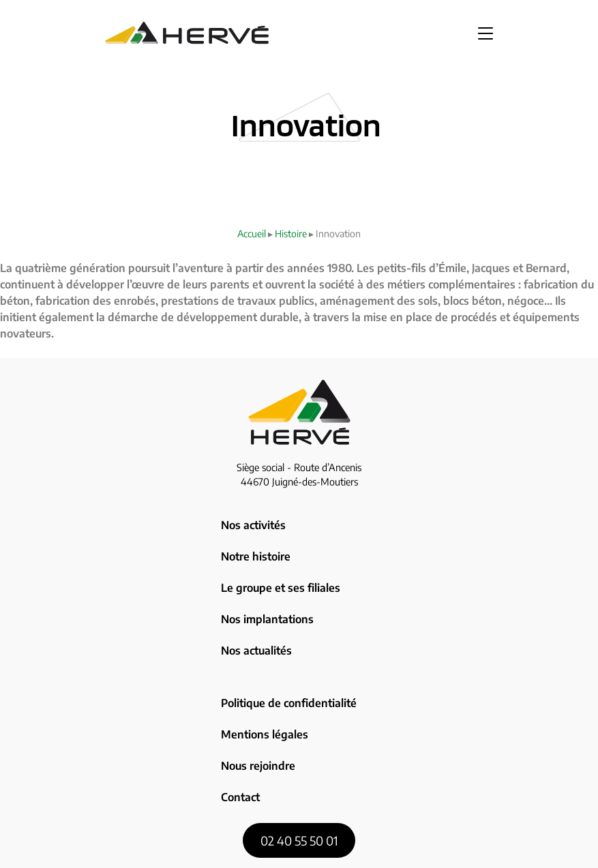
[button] (485, 32)
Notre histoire (254, 539)
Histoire (291, 234)
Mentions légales (261, 659)
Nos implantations (265, 579)
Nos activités (252, 520)
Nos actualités (255, 598)
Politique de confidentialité (285, 640)
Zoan (405, 848)
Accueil (252, 234)
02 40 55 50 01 (299, 736)
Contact (239, 699)
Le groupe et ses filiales (277, 559)
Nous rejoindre (256, 679)
